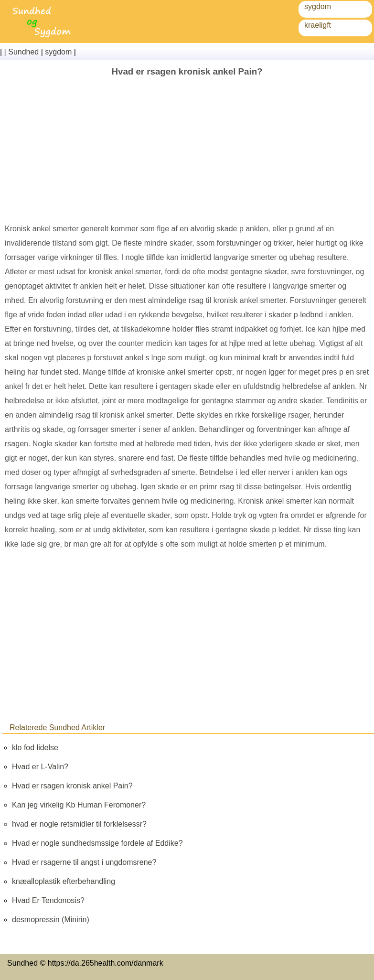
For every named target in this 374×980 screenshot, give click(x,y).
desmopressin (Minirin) (51, 920)
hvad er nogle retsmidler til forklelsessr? (79, 824)
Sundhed (23, 52)
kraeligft (318, 25)
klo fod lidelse (35, 748)
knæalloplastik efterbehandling (64, 881)
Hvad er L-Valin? (40, 767)
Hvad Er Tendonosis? (48, 900)
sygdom (318, 6)
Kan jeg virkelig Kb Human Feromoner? (79, 805)
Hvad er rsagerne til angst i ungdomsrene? (84, 862)
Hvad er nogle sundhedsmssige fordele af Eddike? (97, 843)
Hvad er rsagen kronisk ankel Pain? (72, 786)
